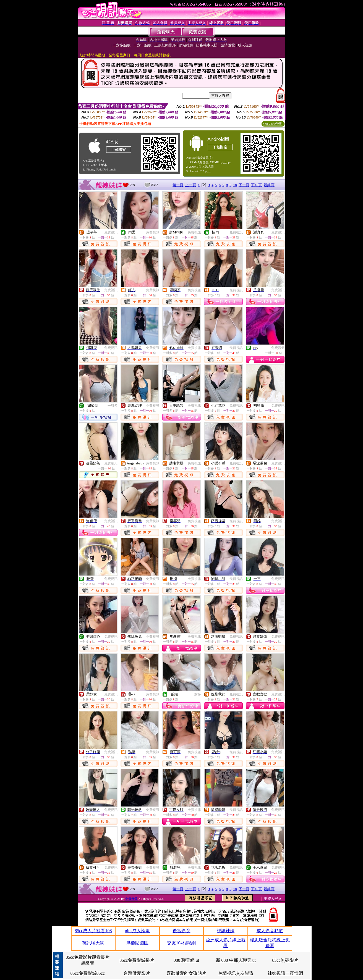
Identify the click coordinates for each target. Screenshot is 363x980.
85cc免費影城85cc (87, 973)
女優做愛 (132, 899)
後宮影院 (181, 931)
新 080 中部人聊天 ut (236, 960)
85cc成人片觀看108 (93, 931)
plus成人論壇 (138, 931)
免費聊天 (278, 348)
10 (235, 185)
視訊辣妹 (226, 931)
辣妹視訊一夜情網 (285, 973)
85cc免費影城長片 (137, 960)
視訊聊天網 (93, 943)
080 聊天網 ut (186, 960)
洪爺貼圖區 (137, 943)
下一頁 (244, 185)
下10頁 (256, 185)
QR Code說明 (273, 124)
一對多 (113, 406)
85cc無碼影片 (285, 960)
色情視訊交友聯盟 (236, 973)
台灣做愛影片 (137, 973)
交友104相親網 (181, 943)
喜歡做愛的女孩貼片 (186, 973)
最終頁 (269, 185)
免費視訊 (111, 232)
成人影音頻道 (270, 931)
